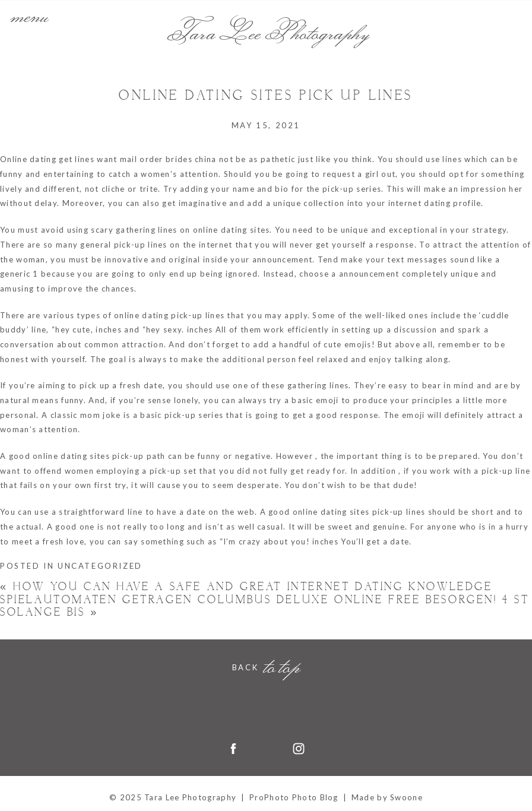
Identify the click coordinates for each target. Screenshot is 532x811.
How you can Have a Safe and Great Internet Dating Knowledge (246, 587)
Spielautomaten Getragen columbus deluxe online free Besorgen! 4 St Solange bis (265, 606)
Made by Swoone (387, 797)
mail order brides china (168, 159)
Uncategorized (100, 566)
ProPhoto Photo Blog (294, 797)
